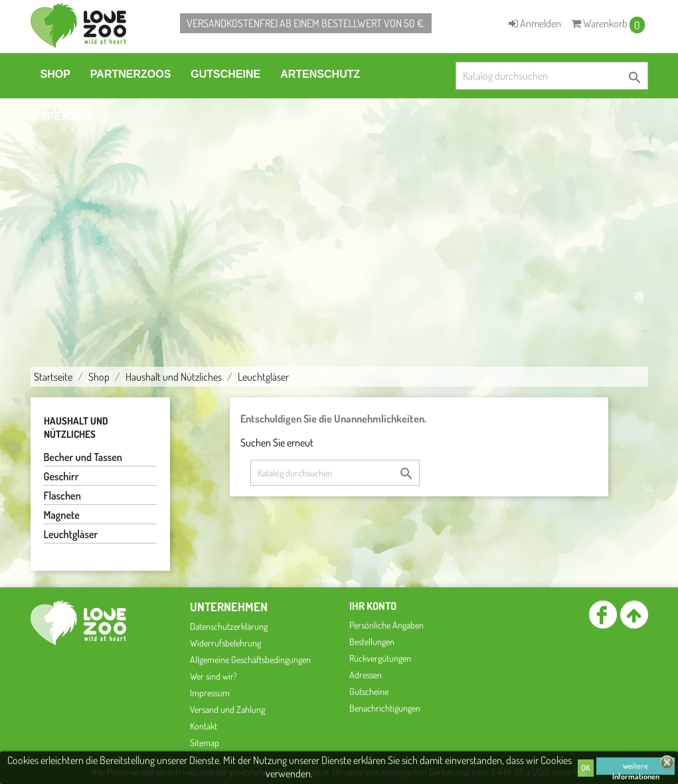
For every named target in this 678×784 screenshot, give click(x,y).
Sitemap (205, 742)
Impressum (210, 693)
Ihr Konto (373, 606)
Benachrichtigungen (385, 708)
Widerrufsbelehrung (225, 643)
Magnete (62, 515)
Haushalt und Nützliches (76, 428)
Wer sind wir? (213, 676)
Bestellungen (372, 641)
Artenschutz (320, 74)
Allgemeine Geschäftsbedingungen (250, 659)
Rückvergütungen (380, 658)
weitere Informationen (636, 768)
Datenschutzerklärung (229, 626)
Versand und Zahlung (227, 709)
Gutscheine (225, 74)
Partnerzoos (130, 74)
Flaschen (62, 496)
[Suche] (552, 76)
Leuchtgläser (71, 534)
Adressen (366, 675)
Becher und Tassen (83, 457)
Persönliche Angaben (386, 625)
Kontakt (204, 726)
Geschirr (61, 476)
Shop (55, 74)
